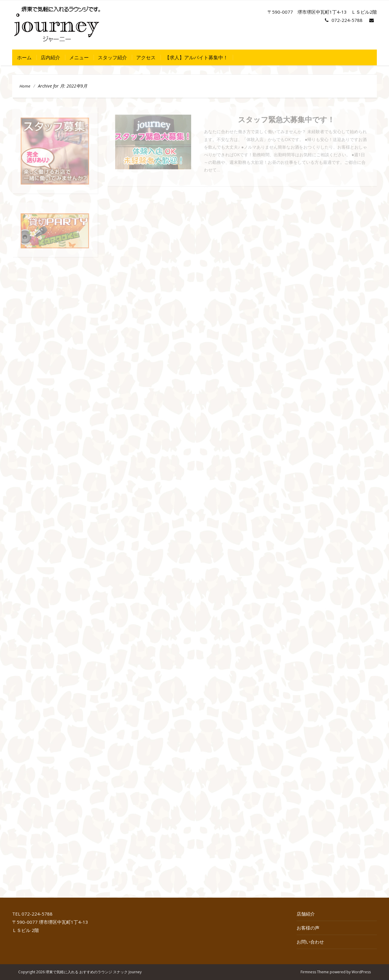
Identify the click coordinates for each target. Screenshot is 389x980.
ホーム (24, 57)
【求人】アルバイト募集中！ (196, 57)
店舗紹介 (306, 914)
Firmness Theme (315, 972)
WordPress (361, 972)
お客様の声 (308, 928)
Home (25, 86)
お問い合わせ (310, 942)
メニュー (79, 57)
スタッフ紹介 (112, 57)
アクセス (146, 57)
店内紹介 (50, 57)
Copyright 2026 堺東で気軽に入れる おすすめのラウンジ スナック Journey (80, 972)
